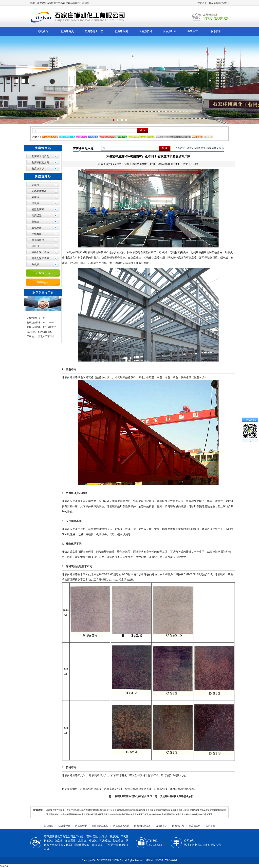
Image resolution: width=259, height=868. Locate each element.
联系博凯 (216, 31)
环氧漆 (35, 203)
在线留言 (193, 31)
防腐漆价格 (146, 31)
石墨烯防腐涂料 (92, 810)
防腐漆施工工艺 (94, 31)
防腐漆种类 (67, 31)
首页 (189, 148)
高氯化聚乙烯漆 (40, 258)
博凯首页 (43, 31)
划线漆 (35, 264)
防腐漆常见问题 (40, 156)
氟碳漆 (35, 197)
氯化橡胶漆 (38, 240)
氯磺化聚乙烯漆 (40, 252)
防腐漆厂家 (170, 31)
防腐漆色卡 (43, 273)
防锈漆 (35, 222)
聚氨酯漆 (37, 228)
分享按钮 (5, 866)
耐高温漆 (37, 216)
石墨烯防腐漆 (39, 191)
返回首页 (49, 826)
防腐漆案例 (121, 31)
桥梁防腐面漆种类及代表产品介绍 (132, 797)
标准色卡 (43, 282)
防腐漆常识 (38, 169)
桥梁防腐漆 (38, 209)
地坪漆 (35, 246)
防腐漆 (35, 185)
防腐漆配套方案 (40, 162)
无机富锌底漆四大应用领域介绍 (176, 797)
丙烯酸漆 (37, 234)
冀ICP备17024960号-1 (166, 860)
